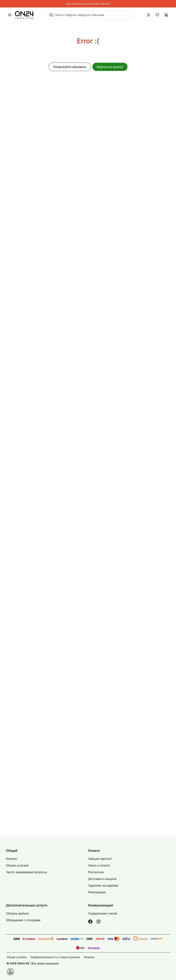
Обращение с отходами (23, 920)
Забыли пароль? (100, 859)
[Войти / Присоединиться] (148, 15)
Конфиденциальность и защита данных (55, 957)
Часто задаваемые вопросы (26, 872)
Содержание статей (102, 913)
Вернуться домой (110, 67)
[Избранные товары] (157, 15)
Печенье (89, 957)
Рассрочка (96, 872)
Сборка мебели (17, 913)
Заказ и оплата (99, 865)
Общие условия (17, 865)
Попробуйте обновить (70, 67)
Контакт (12, 859)
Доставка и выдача (102, 879)
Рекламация (97, 892)
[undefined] (10, 15)
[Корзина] (166, 15)
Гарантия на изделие (103, 885)
